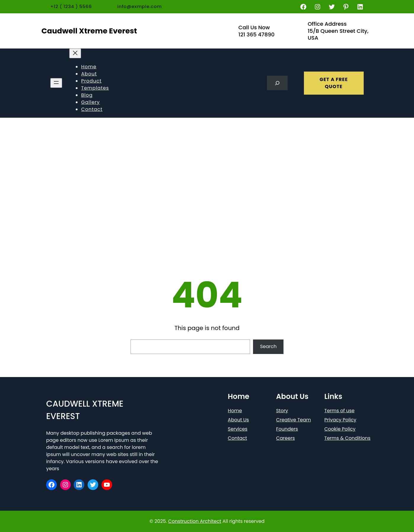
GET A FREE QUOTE (334, 83)
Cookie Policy (340, 429)
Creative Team (294, 420)
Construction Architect (195, 521)
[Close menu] (75, 53)
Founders (287, 429)
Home (235, 411)
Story (282, 411)
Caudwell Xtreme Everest (89, 31)
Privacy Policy (340, 420)
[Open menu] (56, 83)
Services (238, 429)
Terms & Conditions (347, 438)
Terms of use (339, 411)
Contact (237, 438)
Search (268, 346)
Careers (285, 438)
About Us (238, 420)
